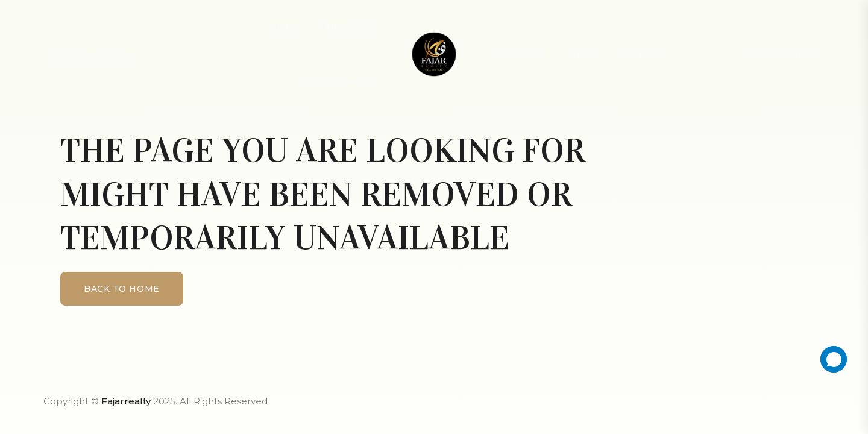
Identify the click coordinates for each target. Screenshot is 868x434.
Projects (520, 54)
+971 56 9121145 (782, 54)
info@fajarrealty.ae (93, 54)
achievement (338, 81)
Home (285, 27)
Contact (644, 54)
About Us (349, 27)
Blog (583, 54)
